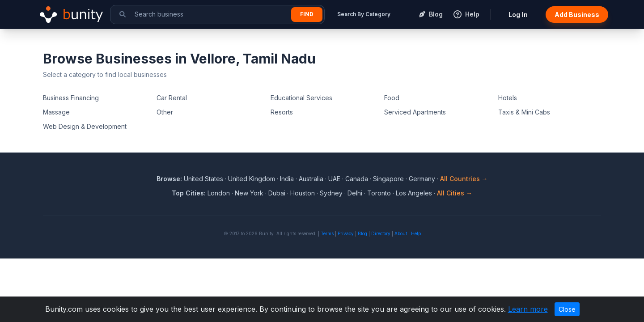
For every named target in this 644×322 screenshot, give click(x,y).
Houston (303, 193)
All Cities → (455, 193)
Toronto (379, 193)
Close (567, 309)
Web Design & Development (85, 126)
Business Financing (71, 98)
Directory (381, 233)
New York (249, 193)
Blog (362, 233)
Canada (357, 179)
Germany (422, 179)
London (219, 193)
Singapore (388, 179)
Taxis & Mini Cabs (524, 112)
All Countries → (464, 179)
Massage (56, 112)
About (401, 233)
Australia (311, 179)
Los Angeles (414, 193)
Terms (327, 233)
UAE (334, 179)
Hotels (508, 98)
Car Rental (172, 98)
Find (307, 14)
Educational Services (301, 98)
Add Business (577, 15)
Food (392, 98)
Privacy (346, 233)
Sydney (331, 193)
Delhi (355, 193)
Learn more (528, 309)
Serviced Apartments (415, 112)
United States (203, 179)
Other (165, 112)
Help (416, 233)
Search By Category (364, 14)
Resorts (282, 112)
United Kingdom (252, 179)
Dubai (277, 193)
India (287, 179)
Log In (518, 15)
